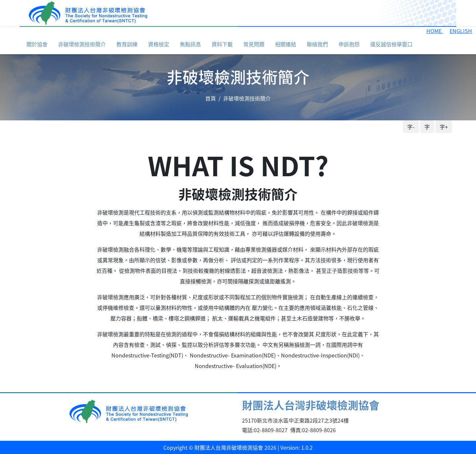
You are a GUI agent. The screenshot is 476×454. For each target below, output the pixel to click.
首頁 (211, 98)
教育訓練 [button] (127, 44)
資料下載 (222, 44)
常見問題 (254, 44)
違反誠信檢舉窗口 (391, 44)
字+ (444, 127)
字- (411, 127)
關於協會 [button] (37, 44)
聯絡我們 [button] (317, 44)
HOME (435, 31)
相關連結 (286, 44)
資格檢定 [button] (159, 44)
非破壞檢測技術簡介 (82, 44)
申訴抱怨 (349, 44)
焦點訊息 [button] (190, 44)
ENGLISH (461, 31)
